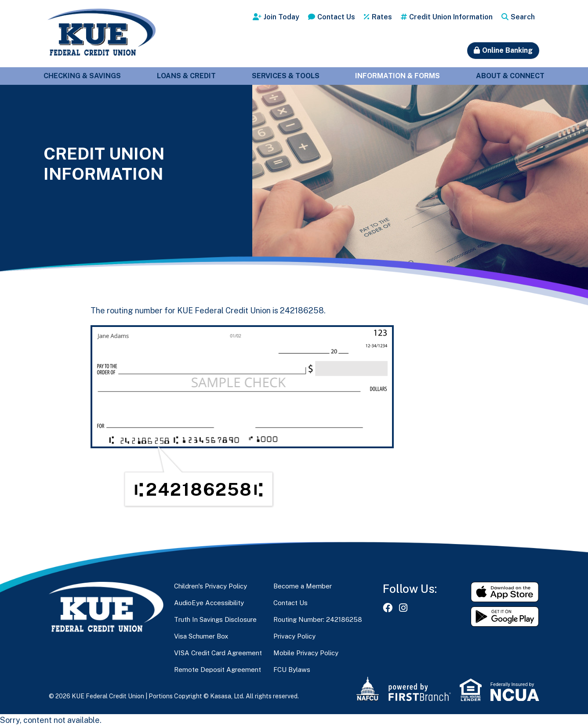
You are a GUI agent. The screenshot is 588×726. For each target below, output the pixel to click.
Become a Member (303, 586)
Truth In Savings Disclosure (215, 619)
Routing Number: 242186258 (318, 619)
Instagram (403, 608)
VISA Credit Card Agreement (218, 653)
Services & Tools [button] (286, 76)
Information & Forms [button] (397, 76)
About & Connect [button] (510, 76)
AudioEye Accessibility (209, 603)
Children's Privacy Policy (211, 586)
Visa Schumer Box (201, 636)
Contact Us (336, 17)
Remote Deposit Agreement (218, 670)
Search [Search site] (523, 17)
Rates (382, 17)
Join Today (281, 17)
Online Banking (507, 50)
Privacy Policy (294, 636)
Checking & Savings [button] (82, 76)
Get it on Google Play (505, 617)
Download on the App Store (505, 592)
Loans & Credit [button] (186, 76)
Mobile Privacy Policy (306, 653)
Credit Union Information (451, 17)
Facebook (388, 608)
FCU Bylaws (292, 670)
